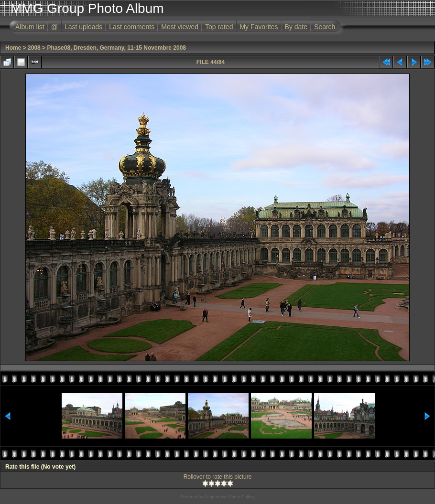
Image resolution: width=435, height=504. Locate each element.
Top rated (219, 27)
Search (325, 27)
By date (296, 27)
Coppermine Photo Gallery (229, 497)
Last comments (132, 27)
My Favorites (259, 27)
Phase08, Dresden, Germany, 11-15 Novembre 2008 (116, 48)
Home (13, 48)
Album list (30, 27)
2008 (34, 48)
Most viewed (180, 27)
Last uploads (83, 27)
